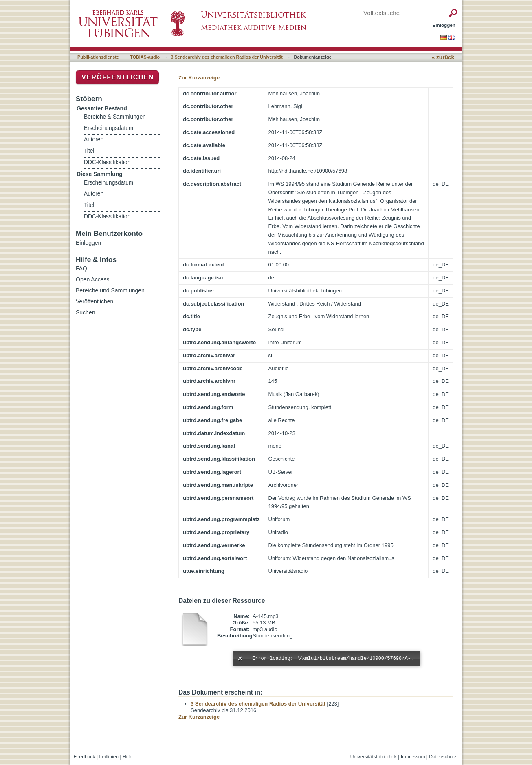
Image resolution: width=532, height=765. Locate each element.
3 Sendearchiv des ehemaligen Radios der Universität (227, 57)
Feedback (85, 757)
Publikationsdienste (98, 57)
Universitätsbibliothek (374, 757)
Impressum (413, 757)
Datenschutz (443, 757)
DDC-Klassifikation (107, 162)
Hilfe (128, 757)
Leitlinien (109, 757)
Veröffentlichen (118, 77)
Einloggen (444, 25)
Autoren (94, 140)
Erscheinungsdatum (109, 128)
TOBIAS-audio (145, 57)
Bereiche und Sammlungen (110, 290)
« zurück (443, 57)
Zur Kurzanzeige (199, 78)
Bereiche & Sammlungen (115, 117)
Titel (89, 151)
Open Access (93, 279)
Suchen (85, 312)
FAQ (81, 268)
